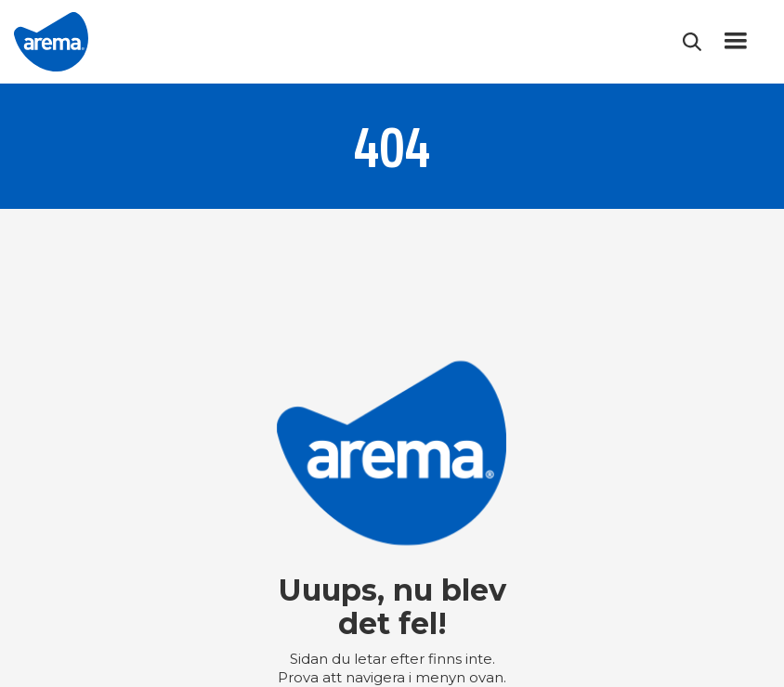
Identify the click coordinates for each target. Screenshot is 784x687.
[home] (51, 42)
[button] (736, 42)
